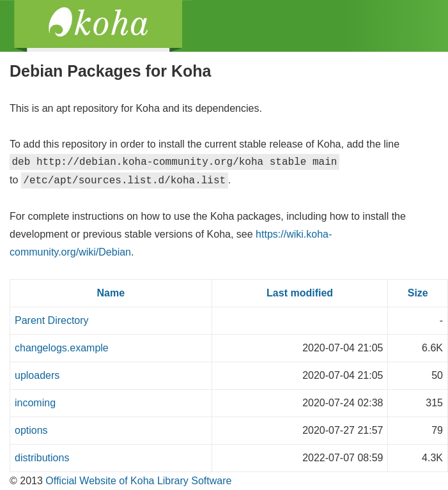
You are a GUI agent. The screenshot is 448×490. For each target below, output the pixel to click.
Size (418, 293)
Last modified (300, 293)
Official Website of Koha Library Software (137, 481)
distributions (42, 458)
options (31, 430)
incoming (35, 403)
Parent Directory (52, 320)
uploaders (37, 375)
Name (111, 293)
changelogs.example (62, 348)
